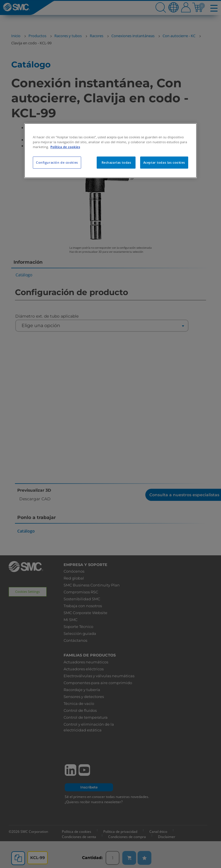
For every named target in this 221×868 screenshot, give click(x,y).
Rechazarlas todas (116, 162)
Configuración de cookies (57, 162)
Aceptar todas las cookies (164, 162)
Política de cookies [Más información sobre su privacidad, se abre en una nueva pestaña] (65, 147)
